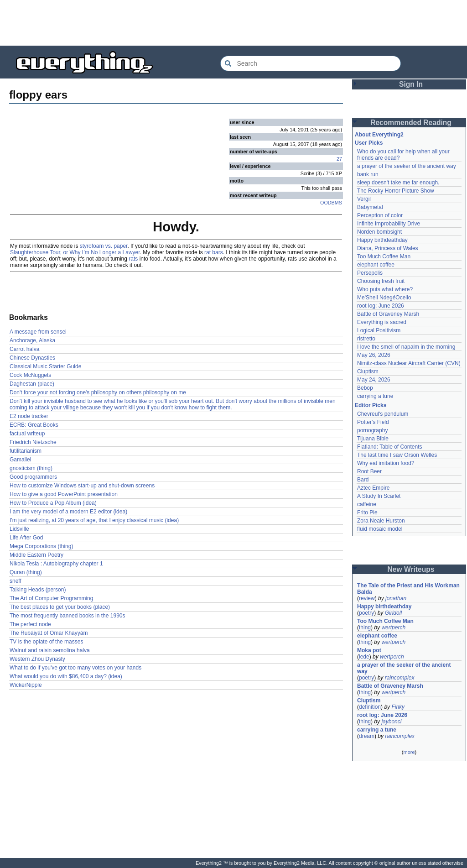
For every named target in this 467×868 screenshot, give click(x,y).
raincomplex (400, 678)
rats (133, 259)
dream (367, 736)
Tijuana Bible (373, 439)
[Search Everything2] (311, 63)
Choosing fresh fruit (381, 281)
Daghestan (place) (32, 384)
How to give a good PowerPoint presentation (64, 494)
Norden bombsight (379, 232)
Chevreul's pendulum (383, 414)
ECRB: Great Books (34, 425)
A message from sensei (38, 332)
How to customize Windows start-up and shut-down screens (82, 486)
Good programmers (33, 477)
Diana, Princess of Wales (388, 248)
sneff (16, 581)
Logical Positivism (379, 330)
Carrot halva (24, 349)
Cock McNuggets (30, 375)
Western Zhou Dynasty (37, 659)
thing (365, 627)
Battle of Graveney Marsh (388, 314)
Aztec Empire (373, 488)
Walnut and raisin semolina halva (50, 650)
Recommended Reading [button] (411, 123)
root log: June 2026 (381, 306)
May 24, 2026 (374, 380)
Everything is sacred (382, 322)
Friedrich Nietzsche (33, 442)
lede (364, 657)
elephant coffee (376, 265)
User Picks (369, 143)
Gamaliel (20, 460)
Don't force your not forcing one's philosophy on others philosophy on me (98, 392)
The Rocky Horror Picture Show (396, 191)
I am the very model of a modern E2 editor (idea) (68, 512)
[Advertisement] (233, 23)
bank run (368, 174)
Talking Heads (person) (38, 590)
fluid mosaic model (380, 529)
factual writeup (27, 434)
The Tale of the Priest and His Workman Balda (409, 589)
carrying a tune (375, 396)
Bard (363, 480)
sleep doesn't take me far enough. (398, 183)
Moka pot (369, 650)
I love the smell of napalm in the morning (406, 347)
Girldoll (393, 613)
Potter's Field (373, 422)
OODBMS (331, 203)
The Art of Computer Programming (51, 598)
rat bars (214, 252)
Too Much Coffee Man (384, 256)
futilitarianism (26, 451)
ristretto (366, 339)
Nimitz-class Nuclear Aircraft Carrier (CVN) (409, 363)
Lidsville (19, 529)
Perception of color (380, 215)
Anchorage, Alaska (32, 340)
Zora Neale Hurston (381, 521)
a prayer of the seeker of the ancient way (407, 166)
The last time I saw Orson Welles (397, 455)
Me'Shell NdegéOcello (384, 298)
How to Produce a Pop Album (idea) (53, 503)
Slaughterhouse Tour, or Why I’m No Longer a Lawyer (75, 252)
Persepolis (370, 273)
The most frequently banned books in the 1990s (67, 616)
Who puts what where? (385, 289)
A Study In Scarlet (379, 496)
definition (370, 707)
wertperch (393, 627)
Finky (398, 707)
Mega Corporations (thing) (41, 546)
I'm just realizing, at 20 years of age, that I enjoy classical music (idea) (94, 520)
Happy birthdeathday (382, 240)
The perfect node (30, 624)
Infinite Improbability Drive (389, 224)
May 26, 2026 (374, 355)
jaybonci (391, 722)
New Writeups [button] (411, 569)
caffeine (367, 504)
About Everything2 (379, 135)
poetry (366, 613)
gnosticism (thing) (31, 468)
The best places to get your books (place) (60, 607)
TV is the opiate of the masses (46, 642)
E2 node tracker (29, 416)
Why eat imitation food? (386, 463)
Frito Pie (367, 512)
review (367, 598)
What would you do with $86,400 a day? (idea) (66, 676)
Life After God (26, 538)
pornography (372, 430)
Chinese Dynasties (32, 358)
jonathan (396, 598)
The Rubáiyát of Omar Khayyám (49, 633)
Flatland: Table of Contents (390, 447)
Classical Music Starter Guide (45, 366)
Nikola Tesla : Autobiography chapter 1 (56, 564)
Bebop (365, 388)
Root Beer (369, 471)
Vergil (364, 199)
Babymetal (370, 207)
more (409, 752)
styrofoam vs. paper (104, 246)
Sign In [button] (411, 84)
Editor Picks (371, 405)
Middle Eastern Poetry (36, 555)
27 (339, 159)
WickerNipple (26, 685)
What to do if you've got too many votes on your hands (75, 668)
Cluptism (368, 371)
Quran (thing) (26, 572)
